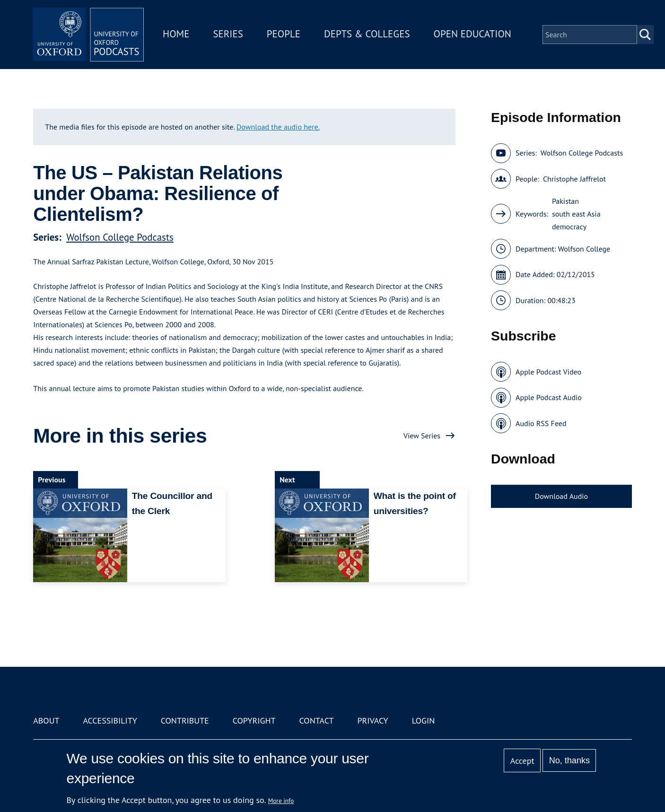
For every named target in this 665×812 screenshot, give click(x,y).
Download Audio (561, 496)
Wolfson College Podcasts (120, 237)
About (46, 720)
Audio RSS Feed (541, 423)
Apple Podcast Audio (549, 397)
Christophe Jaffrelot (574, 179)
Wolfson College (584, 249)
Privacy (372, 720)
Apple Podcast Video (548, 372)
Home (177, 35)
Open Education (473, 35)
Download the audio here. (278, 127)
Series (229, 35)
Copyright (254, 720)
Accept (522, 761)
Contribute (185, 720)
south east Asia (576, 214)
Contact (317, 720)
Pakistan (565, 201)
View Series (422, 436)
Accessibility (110, 720)
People (284, 35)
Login (424, 720)
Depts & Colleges (368, 35)
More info (281, 801)
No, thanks (569, 760)
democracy (569, 227)
